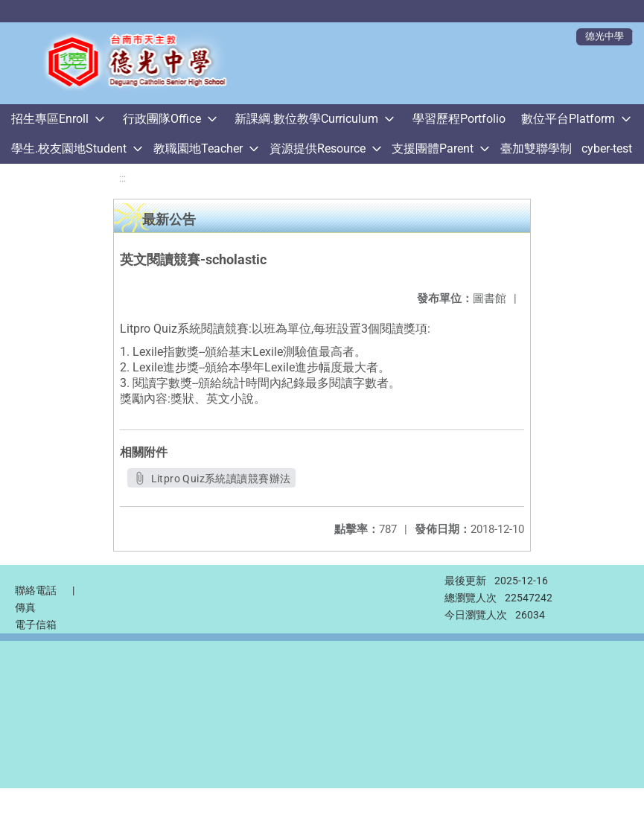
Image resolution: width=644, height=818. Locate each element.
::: (122, 178)
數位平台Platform (568, 119)
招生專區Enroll (50, 119)
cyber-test (607, 148)
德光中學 (605, 36)
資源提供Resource (318, 148)
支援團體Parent (433, 148)
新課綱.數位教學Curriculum (306, 119)
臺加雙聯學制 (536, 148)
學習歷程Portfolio (459, 119)
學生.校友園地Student (69, 148)
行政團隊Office (162, 119)
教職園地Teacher (198, 148)
